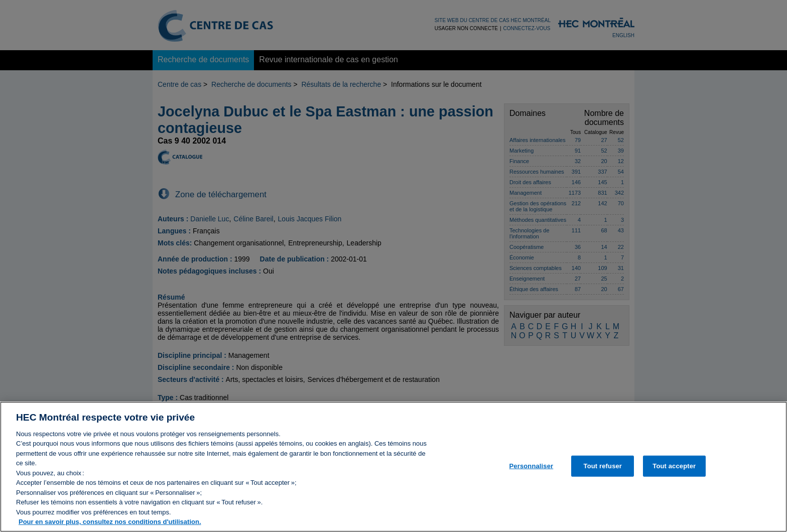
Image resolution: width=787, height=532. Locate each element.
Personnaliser (532, 471)
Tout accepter (674, 471)
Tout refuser (603, 471)
